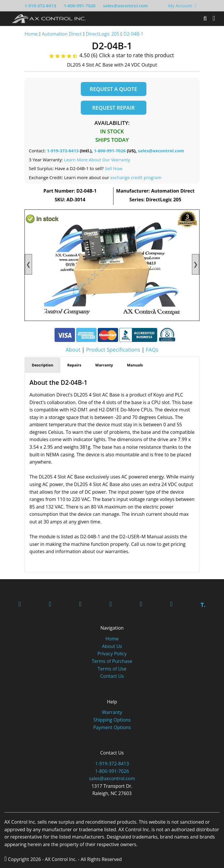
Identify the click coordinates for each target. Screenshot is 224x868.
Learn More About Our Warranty (97, 160)
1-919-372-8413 (40, 6)
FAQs (152, 350)
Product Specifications (113, 350)
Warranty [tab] (104, 365)
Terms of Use (112, 669)
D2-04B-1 (133, 34)
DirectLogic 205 (103, 34)
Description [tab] (43, 365)
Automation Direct (62, 34)
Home (31, 34)
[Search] (205, 18)
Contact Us (112, 676)
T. (203, 605)
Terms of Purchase (112, 661)
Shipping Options (112, 720)
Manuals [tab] (135, 365)
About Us (112, 646)
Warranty (112, 712)
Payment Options (112, 727)
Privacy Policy (112, 654)
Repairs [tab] (74, 365)
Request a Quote (113, 89)
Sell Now (113, 168)
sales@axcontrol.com (125, 6)
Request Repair (113, 108)
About (73, 350)
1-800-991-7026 (80, 6)
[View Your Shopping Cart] (196, 6)
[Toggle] (214, 18)
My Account (180, 6)
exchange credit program (136, 177)
